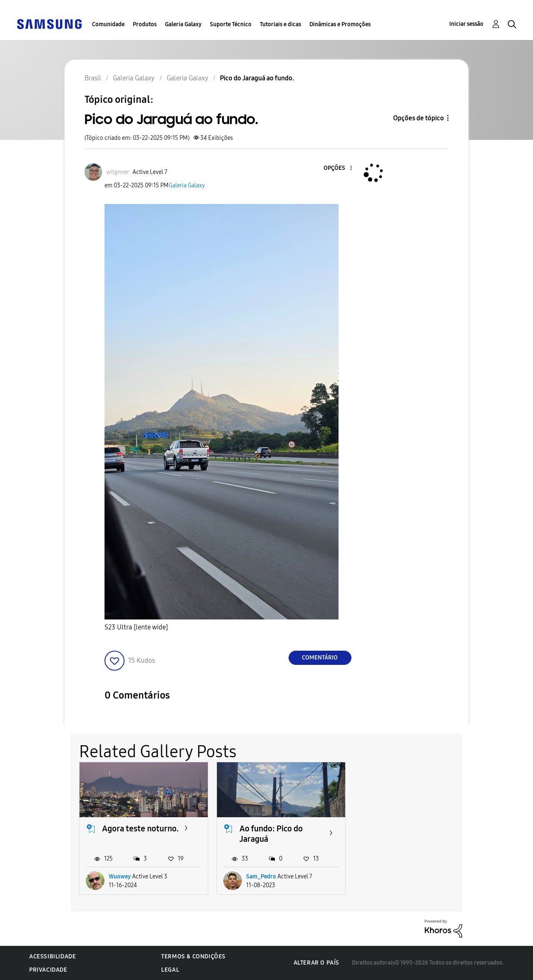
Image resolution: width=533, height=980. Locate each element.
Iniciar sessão (466, 24)
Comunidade (108, 24)
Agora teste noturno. (140, 828)
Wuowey (120, 877)
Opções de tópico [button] (418, 118)
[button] (337, 168)
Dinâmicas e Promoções (340, 24)
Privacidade (48, 970)
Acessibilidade (52, 956)
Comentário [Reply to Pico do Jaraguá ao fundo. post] (320, 658)
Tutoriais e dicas (280, 24)
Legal (170, 970)
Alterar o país (316, 963)
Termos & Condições (193, 956)
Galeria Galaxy (183, 24)
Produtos (145, 24)
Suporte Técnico (231, 24)
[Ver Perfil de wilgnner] (118, 172)
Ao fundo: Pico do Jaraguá (271, 834)
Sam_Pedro (261, 877)
